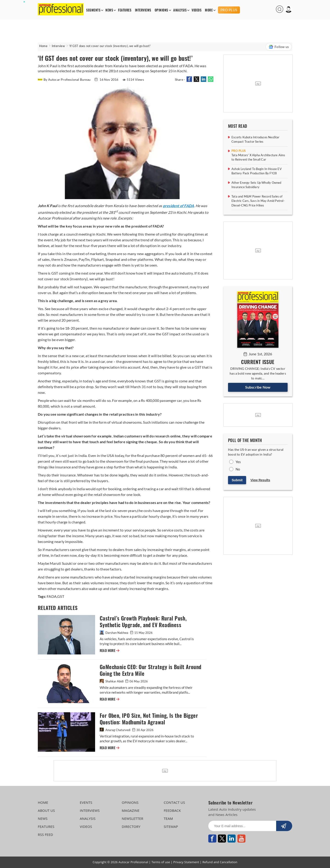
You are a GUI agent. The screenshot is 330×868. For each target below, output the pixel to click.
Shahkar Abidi (112, 681)
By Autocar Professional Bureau (65, 79)
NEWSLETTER (132, 818)
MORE (209, 10)
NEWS (109, 10)
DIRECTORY (131, 826)
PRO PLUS (229, 10)
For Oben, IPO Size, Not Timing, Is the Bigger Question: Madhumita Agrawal (149, 719)
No (238, 469)
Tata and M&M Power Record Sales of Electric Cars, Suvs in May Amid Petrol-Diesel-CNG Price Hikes (258, 201)
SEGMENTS (93, 10)
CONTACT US (174, 802)
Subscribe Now (258, 387)
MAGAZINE (131, 810)
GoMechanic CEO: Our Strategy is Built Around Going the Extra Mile (151, 670)
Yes (238, 462)
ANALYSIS (180, 10)
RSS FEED (45, 835)
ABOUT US (46, 810)
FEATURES (125, 10)
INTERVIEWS (143, 10)
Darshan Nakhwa (114, 633)
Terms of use (161, 862)
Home (43, 46)
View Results (260, 480)
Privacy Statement (186, 862)
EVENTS (86, 802)
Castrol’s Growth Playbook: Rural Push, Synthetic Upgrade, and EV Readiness (143, 622)
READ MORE (110, 651)
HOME (43, 802)
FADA (52, 596)
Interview (58, 46)
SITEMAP (171, 826)
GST (61, 596)
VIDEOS (197, 10)
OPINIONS (161, 10)
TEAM (168, 818)
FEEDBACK (172, 810)
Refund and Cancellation (220, 862)
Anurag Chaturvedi (115, 730)
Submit (237, 480)
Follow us (279, 47)
